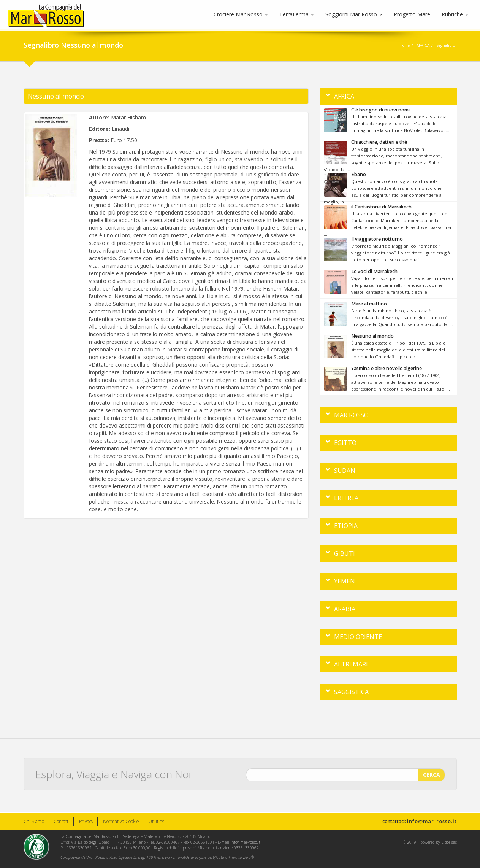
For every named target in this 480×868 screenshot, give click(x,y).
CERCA (432, 772)
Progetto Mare (412, 14)
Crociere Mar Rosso (241, 14)
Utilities (156, 821)
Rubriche (455, 14)
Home (405, 45)
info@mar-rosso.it (432, 821)
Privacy (86, 821)
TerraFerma (297, 14)
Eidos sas (449, 842)
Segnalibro (446, 45)
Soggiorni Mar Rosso (354, 14)
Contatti (62, 821)
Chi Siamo (34, 821)
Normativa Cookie (121, 821)
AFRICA (423, 45)
